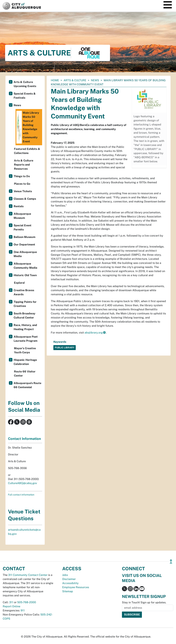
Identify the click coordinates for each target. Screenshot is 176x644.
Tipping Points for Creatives (25, 304)
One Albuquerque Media (25, 254)
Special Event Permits (23, 227)
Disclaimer (69, 579)
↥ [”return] (171, 561)
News (95, 80)
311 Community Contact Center (28, 575)
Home (55, 80)
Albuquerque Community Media (25, 266)
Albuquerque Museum (22, 216)
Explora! (19, 283)
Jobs (65, 575)
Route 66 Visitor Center (25, 374)
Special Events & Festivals (25, 96)
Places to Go (22, 184)
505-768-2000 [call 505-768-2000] (27, 602)
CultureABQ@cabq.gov (23, 483)
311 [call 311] (11, 602)
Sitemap (68, 591)
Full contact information (21, 495)
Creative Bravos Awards (24, 292)
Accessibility (70, 583)
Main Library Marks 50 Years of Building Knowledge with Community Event (28, 127)
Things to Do (22, 176)
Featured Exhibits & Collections (27, 151)
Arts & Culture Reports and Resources (24, 165)
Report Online (12, 606)
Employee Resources (76, 587)
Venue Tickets (23, 191)
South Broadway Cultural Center (24, 316)
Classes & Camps (25, 199)
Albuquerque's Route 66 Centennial (27, 385)
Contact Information (24, 439)
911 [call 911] (23, 610)
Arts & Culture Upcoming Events (25, 84)
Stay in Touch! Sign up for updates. (144, 602)
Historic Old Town (25, 275)
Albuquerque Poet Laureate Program (26, 339)
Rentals (19, 206)
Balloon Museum (24, 237)
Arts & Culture (75, 80)
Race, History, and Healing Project (25, 327)
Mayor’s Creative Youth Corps (25, 350)
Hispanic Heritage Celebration (25, 362)
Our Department (24, 245)
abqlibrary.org (94, 333)
